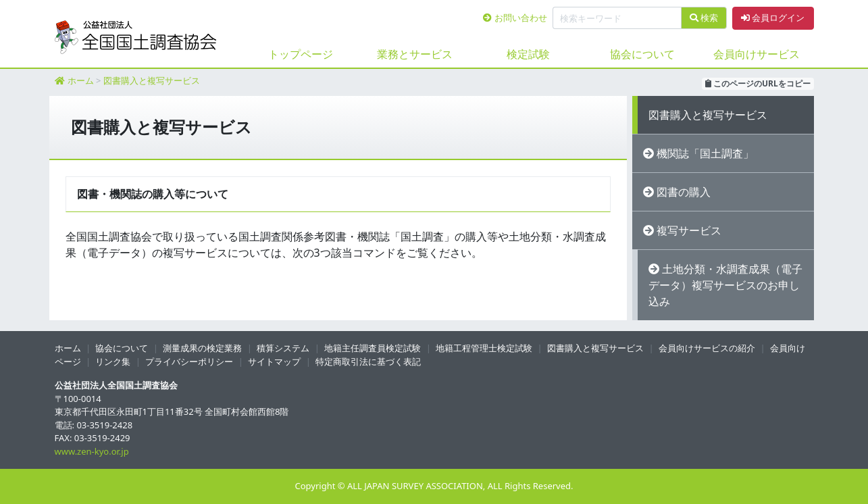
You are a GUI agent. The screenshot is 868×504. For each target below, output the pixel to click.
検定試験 (528, 54)
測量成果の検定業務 (202, 348)
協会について (642, 54)
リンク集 (113, 361)
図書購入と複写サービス (152, 80)
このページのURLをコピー (758, 83)
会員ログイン (773, 18)
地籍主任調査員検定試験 (373, 348)
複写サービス (689, 230)
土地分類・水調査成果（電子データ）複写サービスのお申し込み (725, 285)
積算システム (283, 348)
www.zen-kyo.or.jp (92, 451)
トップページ (301, 54)
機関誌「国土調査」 (705, 153)
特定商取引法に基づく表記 (368, 361)
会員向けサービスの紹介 (707, 348)
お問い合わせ (515, 18)
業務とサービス (415, 54)
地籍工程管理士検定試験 (484, 348)
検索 (704, 18)
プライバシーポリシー (189, 361)
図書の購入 (684, 192)
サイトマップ (274, 361)
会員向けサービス (757, 54)
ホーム (81, 80)
